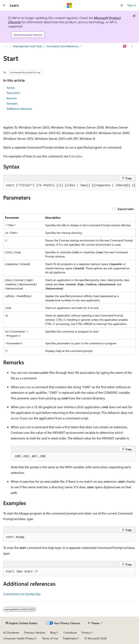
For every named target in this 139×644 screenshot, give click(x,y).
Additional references (19, 109)
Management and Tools (28, 46)
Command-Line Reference (62, 46)
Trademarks (70, 638)
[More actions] (132, 46)
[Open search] (122, 5)
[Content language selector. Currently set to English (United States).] (22, 623)
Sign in (132, 5)
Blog (53, 632)
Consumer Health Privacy (19, 638)
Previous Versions (35, 632)
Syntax (11, 88)
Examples (12, 103)
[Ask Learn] (125, 46)
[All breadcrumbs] (7, 46)
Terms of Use (50, 638)
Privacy (86, 632)
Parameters (13, 93)
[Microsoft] (69, 5)
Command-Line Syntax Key (22, 594)
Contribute (70, 632)
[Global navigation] (4, 5)
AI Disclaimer (11, 632)
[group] (69, 186)
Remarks (12, 98)
